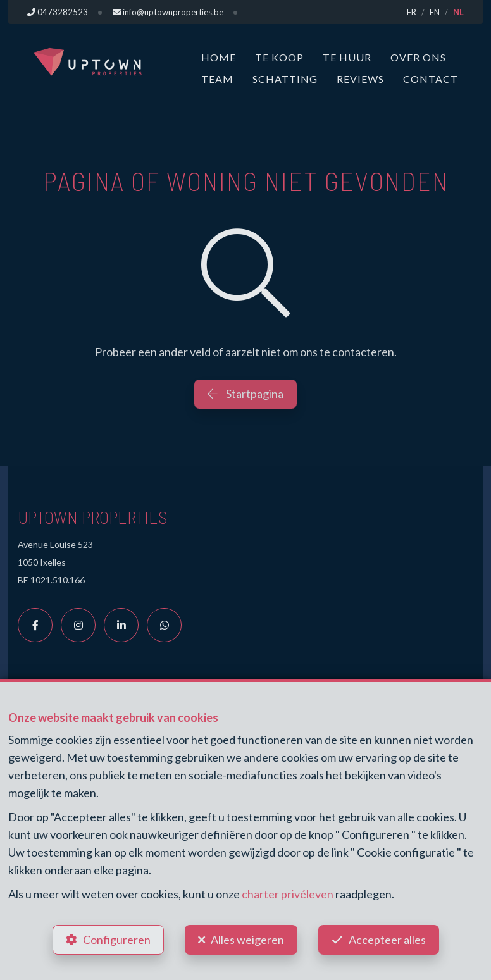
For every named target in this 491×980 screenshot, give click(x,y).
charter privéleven (288, 894)
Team (217, 79)
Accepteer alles (387, 940)
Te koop (279, 57)
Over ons (418, 57)
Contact (431, 79)
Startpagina (245, 394)
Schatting (285, 79)
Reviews (360, 79)
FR (412, 12)
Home (219, 57)
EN (435, 12)
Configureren (117, 940)
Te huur (347, 57)
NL (458, 12)
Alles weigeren (247, 940)
